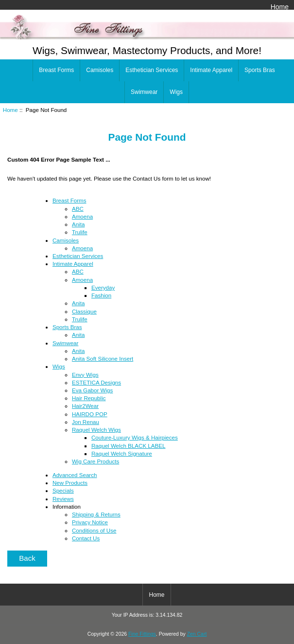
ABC (78, 209)
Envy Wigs (85, 375)
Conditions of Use (94, 530)
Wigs (176, 92)
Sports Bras (260, 70)
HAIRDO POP (90, 414)
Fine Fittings (142, 634)
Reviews (63, 499)
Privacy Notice (90, 522)
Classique (84, 311)
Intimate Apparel (211, 70)
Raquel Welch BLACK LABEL (129, 446)
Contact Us (86, 538)
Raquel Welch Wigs (96, 430)
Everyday (103, 287)
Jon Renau (86, 422)
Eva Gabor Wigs (92, 390)
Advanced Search (75, 475)
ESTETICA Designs (96, 382)
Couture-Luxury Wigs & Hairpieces (135, 437)
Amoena (82, 216)
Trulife (80, 232)
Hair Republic (89, 398)
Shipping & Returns (96, 514)
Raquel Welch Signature (122, 453)
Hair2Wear (85, 406)
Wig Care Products (95, 461)
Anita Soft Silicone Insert (103, 359)
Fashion (101, 295)
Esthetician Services (152, 70)
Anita (78, 224)
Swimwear (144, 92)
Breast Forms (56, 70)
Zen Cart (197, 634)
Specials (63, 490)
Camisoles (100, 70)
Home (280, 7)
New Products (70, 483)
